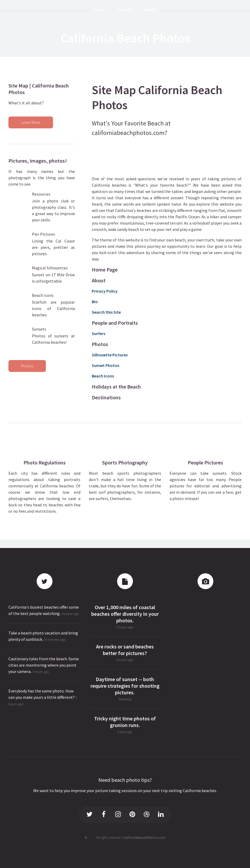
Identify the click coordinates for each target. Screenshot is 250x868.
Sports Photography (125, 462)
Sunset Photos (105, 365)
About (99, 280)
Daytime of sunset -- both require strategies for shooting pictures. (125, 686)
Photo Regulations (45, 462)
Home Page (105, 270)
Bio (95, 302)
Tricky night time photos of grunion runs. (125, 722)
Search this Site (106, 312)
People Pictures (205, 462)
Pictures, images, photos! (38, 161)
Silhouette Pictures (110, 355)
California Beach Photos (125, 38)
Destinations (106, 397)
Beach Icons (103, 376)
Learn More (31, 122)
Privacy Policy (105, 291)
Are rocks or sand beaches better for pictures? (125, 650)
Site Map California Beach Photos (157, 97)
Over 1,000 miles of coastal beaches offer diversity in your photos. (125, 614)
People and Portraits (115, 323)
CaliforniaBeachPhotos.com (144, 837)
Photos (27, 366)
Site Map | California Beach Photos (39, 89)
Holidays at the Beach (116, 387)
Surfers (98, 333)
